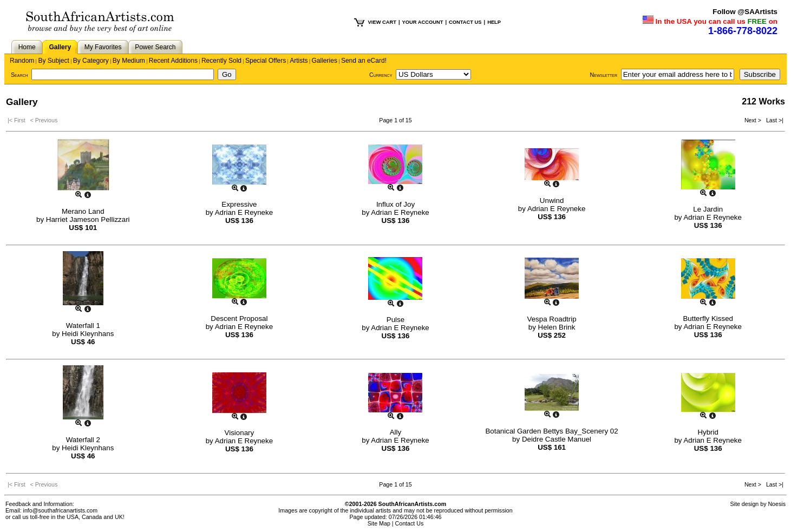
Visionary (240, 433)
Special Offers (266, 61)
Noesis (777, 504)
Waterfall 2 (83, 440)
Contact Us (410, 523)
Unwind (552, 201)
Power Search (155, 47)
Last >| (773, 120)
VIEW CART (382, 22)
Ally (396, 432)
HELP (494, 22)
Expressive (239, 204)
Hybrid (708, 432)
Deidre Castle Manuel (557, 439)
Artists (299, 61)
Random (22, 61)
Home (27, 47)
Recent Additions (173, 61)
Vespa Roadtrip (552, 319)
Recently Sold (221, 61)
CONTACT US (465, 22)
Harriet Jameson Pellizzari (88, 219)
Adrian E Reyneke (244, 212)
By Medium (129, 61)
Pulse (396, 320)
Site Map (379, 523)
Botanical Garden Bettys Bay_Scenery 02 (551, 431)
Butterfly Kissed (708, 318)
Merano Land (83, 211)
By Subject (53, 61)
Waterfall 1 (83, 326)
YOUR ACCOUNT (423, 22)
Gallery (60, 47)
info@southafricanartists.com (61, 510)
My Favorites (103, 47)
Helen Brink (557, 327)
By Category (91, 61)
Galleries (325, 61)
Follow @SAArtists (745, 12)
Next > (754, 120)
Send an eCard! (364, 61)
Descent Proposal (239, 318)
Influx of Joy (396, 204)
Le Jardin (708, 209)
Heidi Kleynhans (88, 334)
